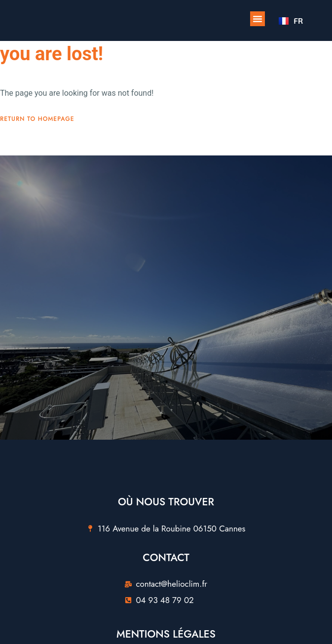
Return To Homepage (37, 119)
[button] (258, 19)
